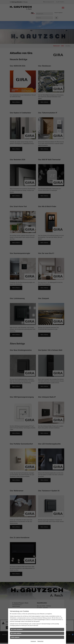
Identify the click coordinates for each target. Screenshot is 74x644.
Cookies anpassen (15, 637)
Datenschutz (40, 641)
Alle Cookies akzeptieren (17, 629)
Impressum (33, 641)
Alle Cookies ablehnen (16, 633)
